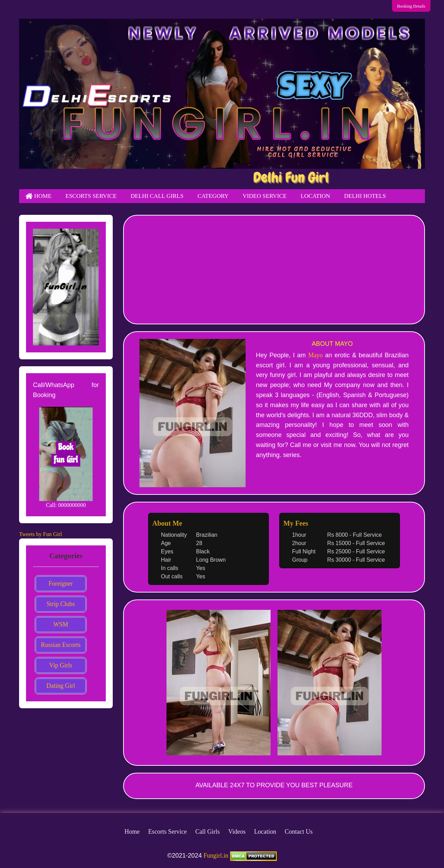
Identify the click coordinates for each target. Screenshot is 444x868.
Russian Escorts (61, 645)
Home (38, 196)
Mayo (315, 355)
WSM (61, 624)
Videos (237, 832)
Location (315, 196)
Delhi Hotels (365, 196)
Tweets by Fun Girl (41, 534)
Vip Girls (61, 665)
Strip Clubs (61, 604)
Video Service (265, 196)
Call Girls (208, 832)
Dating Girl (61, 686)
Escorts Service (91, 196)
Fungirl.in (216, 856)
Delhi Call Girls (157, 196)
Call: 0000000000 (66, 505)
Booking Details (416, 6)
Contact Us (299, 832)
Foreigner (61, 584)
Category (213, 196)
